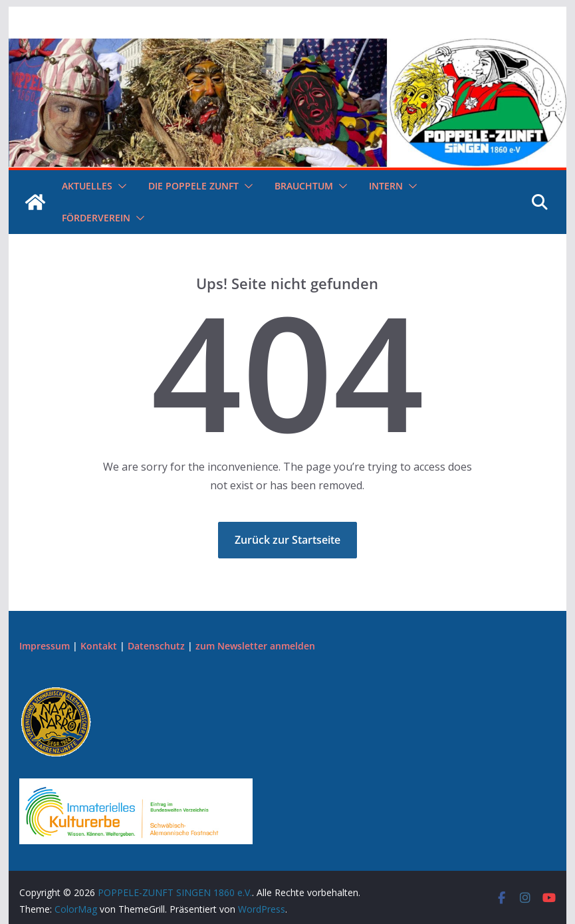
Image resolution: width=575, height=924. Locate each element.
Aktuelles (87, 186)
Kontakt (99, 646)
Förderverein (96, 218)
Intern (386, 186)
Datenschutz (156, 646)
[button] (120, 186)
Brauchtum (304, 186)
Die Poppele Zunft (193, 186)
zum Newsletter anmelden (255, 646)
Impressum (45, 646)
